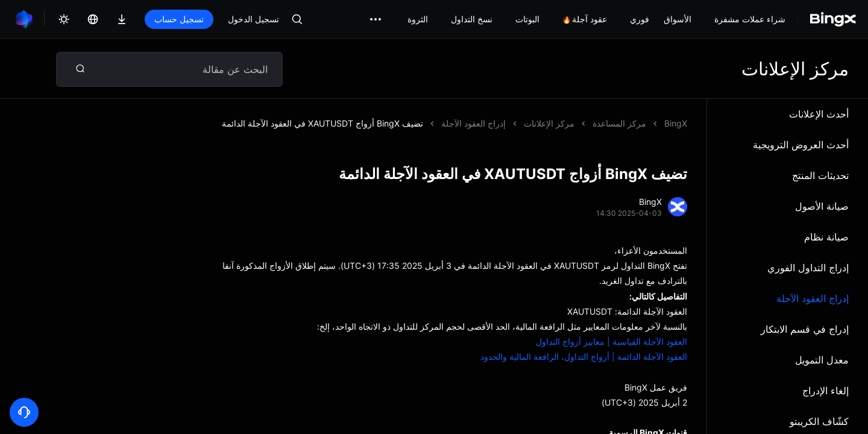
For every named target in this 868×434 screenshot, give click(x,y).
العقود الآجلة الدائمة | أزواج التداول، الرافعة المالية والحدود (584, 357)
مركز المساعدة (619, 123)
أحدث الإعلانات (819, 114)
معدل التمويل (822, 360)
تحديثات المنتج (820, 175)
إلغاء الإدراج (826, 391)
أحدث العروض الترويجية (801, 145)
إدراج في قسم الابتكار (805, 329)
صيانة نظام (826, 237)
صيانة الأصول (822, 206)
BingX (676, 123)
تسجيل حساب (179, 19)
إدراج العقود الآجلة (813, 298)
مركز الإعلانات (549, 123)
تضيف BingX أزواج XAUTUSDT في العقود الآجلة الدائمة (322, 123)
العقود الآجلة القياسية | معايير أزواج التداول (612, 341)
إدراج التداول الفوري (808, 268)
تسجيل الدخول (253, 19)
